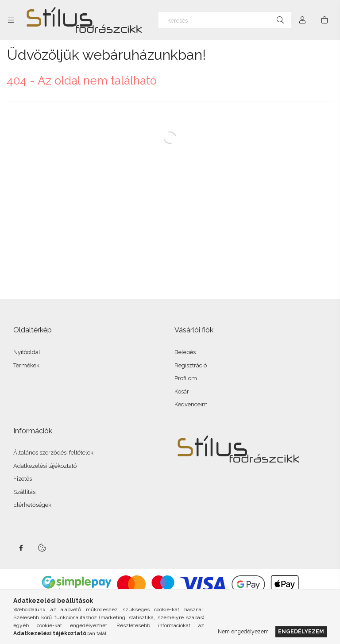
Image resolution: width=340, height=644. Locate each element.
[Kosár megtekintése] (325, 20)
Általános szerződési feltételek (53, 453)
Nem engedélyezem (243, 631)
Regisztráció (191, 365)
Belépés (185, 352)
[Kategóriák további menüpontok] (11, 20)
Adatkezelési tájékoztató (45, 466)
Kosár (182, 391)
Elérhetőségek (32, 505)
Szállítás (24, 492)
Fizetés (23, 479)
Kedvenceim (191, 404)
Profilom (186, 378)
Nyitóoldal (27, 352)
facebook (21, 548)
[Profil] (302, 20)
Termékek (26, 365)
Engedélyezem (301, 631)
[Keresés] (225, 20)
